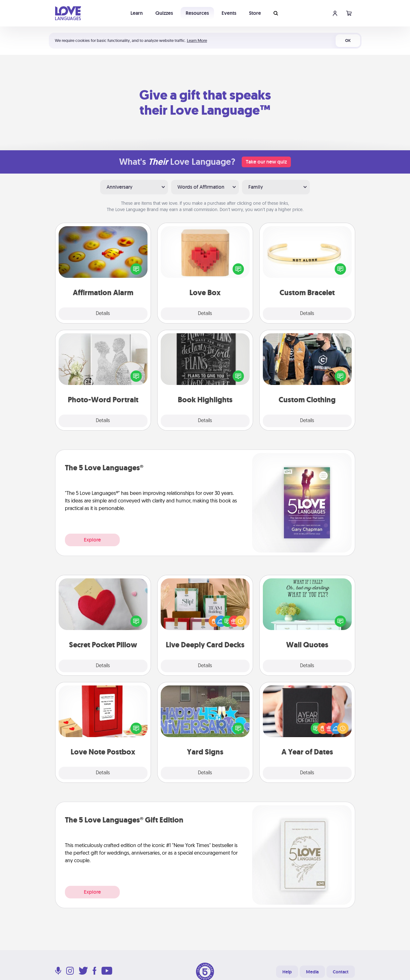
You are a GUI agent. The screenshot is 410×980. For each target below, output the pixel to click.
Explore (92, 540)
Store (255, 13)
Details (103, 314)
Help (287, 972)
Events (229, 13)
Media (312, 972)
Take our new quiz (266, 162)
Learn (137, 13)
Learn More (197, 40)
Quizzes (164, 13)
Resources (197, 13)
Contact (341, 972)
